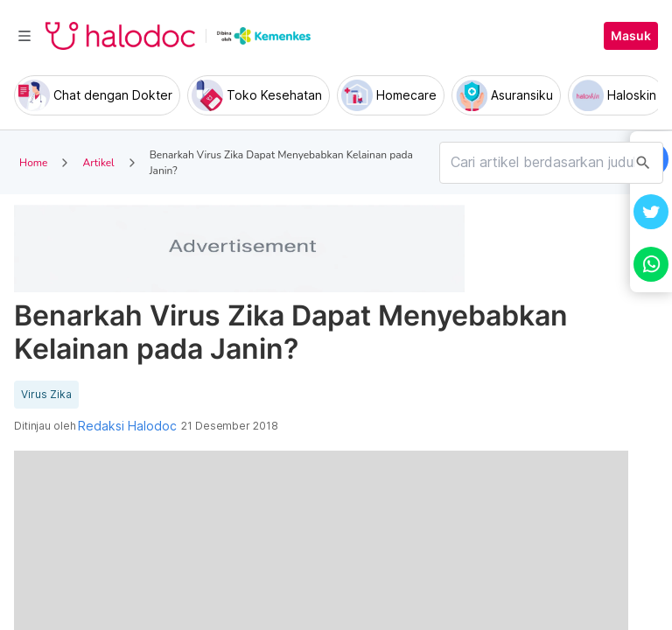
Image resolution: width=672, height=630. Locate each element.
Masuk (631, 36)
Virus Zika (46, 395)
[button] (651, 212)
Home (33, 163)
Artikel (98, 163)
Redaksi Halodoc (127, 426)
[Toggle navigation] (24, 36)
